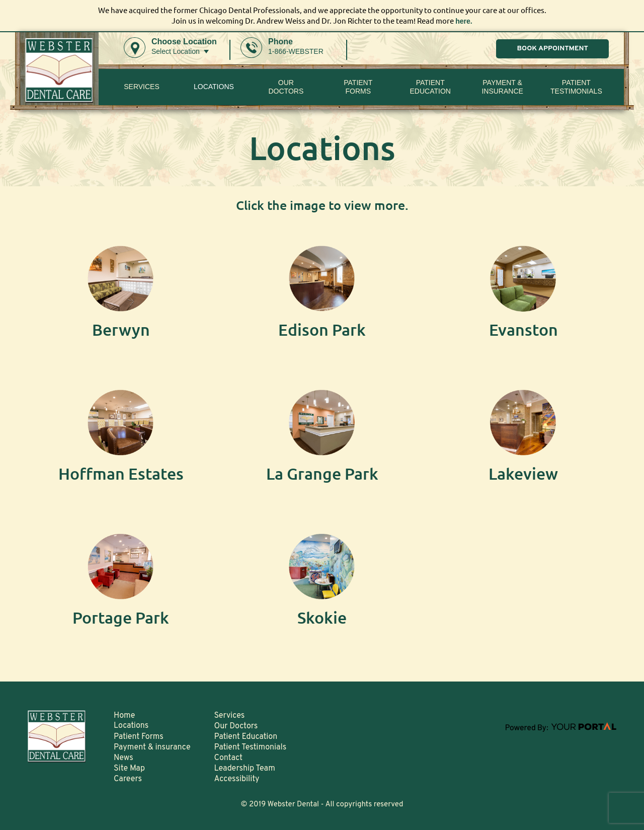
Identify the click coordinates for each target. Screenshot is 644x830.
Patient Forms (139, 737)
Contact (228, 758)
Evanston (524, 330)
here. (464, 21)
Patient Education (430, 87)
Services (142, 87)
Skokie (322, 618)
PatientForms (358, 87)
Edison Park (322, 330)
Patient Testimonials (576, 87)
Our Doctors (286, 87)
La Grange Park (322, 474)
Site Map (129, 769)
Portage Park (121, 618)
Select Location (176, 51)
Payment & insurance (502, 87)
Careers (128, 779)
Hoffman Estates (121, 474)
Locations (214, 87)
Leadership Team (245, 769)
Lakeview (523, 474)
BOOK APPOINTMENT (552, 49)
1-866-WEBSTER (296, 51)
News (124, 758)
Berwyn (121, 330)
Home (124, 716)
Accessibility (237, 779)
